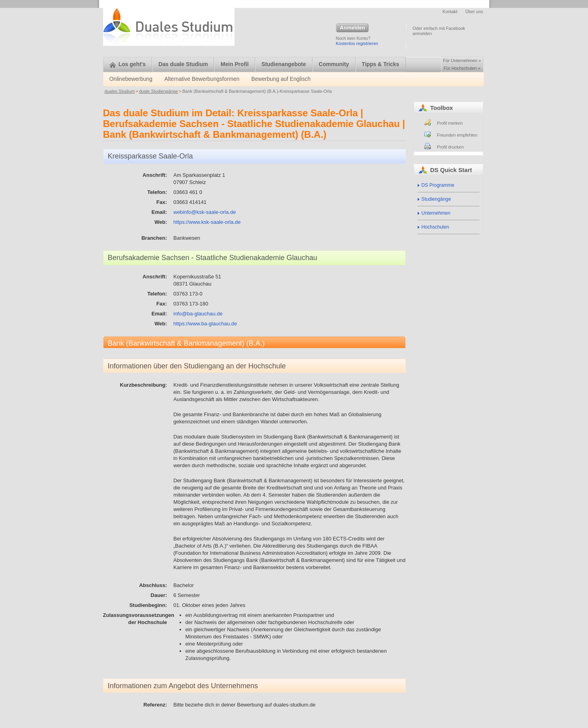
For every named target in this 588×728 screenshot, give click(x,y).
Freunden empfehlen (457, 135)
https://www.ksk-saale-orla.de (207, 222)
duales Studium (120, 91)
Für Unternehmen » (462, 61)
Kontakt (450, 12)
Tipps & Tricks (381, 64)
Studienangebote (284, 64)
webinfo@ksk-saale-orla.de (205, 212)
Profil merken (450, 123)
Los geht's (128, 64)
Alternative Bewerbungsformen (202, 79)
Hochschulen (435, 227)
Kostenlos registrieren (357, 43)
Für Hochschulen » (462, 68)
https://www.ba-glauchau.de (205, 324)
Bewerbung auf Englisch (281, 79)
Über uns (474, 12)
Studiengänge (436, 199)
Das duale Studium (183, 64)
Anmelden (352, 28)
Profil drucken (450, 147)
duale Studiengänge (158, 91)
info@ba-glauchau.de (198, 314)
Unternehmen (436, 213)
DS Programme (438, 185)
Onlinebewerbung (131, 79)
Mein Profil (235, 64)
